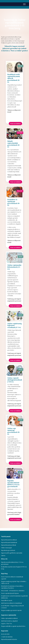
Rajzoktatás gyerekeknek (8, 550)
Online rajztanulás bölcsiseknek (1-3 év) (14, 267)
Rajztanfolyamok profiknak (9, 545)
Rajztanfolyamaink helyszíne (9, 639)
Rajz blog (4, 573)
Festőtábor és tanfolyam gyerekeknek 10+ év (14, 202)
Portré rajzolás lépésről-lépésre (10, 593)
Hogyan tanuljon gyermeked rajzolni (11, 610)
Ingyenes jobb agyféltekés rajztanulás (12, 553)
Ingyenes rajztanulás (9, 615)
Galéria (3, 556)
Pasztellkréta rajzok (7, 600)
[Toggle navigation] (24, 4)
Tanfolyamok (6, 536)
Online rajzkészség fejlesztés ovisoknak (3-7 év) (14, 325)
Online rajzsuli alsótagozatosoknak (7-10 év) (15, 380)
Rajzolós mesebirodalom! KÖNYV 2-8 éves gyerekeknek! (13, 484)
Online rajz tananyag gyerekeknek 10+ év (14, 431)
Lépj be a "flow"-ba (6, 624)
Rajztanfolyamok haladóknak (9, 542)
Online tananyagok (6, 548)
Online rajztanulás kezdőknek (9, 618)
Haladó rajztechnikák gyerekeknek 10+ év (14, 144)
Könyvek (4, 559)
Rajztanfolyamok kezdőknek (9, 540)
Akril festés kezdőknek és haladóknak (11, 603)
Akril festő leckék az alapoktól (9, 621)
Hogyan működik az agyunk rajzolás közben (13, 626)
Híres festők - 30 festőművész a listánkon (13, 591)
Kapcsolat (5, 631)
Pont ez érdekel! (15, 124)
